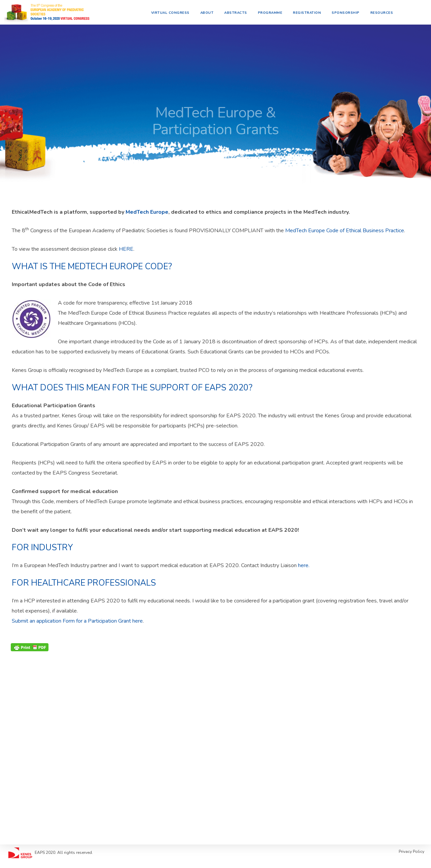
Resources (384, 12)
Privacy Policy (411, 852)
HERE (126, 249)
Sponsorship (348, 12)
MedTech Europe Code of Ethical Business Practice (345, 231)
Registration (309, 12)
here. (304, 565)
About (209, 12)
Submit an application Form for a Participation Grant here (77, 621)
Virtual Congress (173, 12)
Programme (273, 12)
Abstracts (238, 12)
